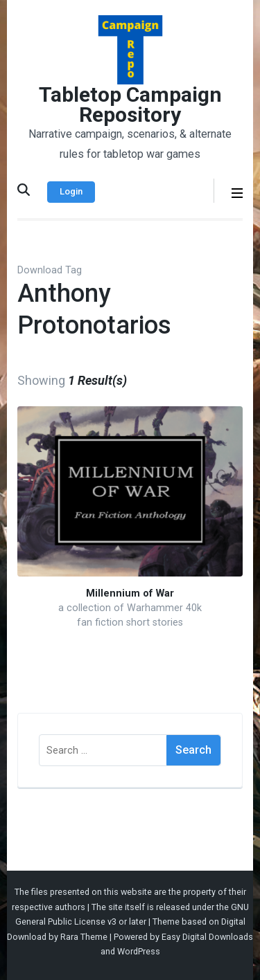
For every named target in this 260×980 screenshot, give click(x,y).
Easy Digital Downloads (207, 937)
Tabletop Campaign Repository (130, 105)
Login (71, 191)
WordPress (139, 951)
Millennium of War (130, 593)
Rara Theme (84, 937)
